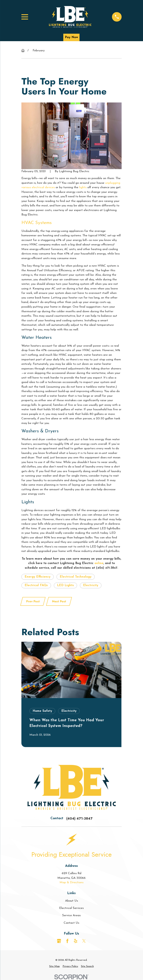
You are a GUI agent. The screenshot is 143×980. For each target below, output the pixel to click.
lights (83, 187)
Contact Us (71, 923)
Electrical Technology (76, 577)
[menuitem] (54, 966)
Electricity (91, 585)
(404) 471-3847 (79, 818)
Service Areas (71, 915)
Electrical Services (71, 908)
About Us (71, 901)
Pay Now (71, 37)
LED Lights (65, 585)
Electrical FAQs (36, 585)
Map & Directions (71, 882)
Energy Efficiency (38, 577)
